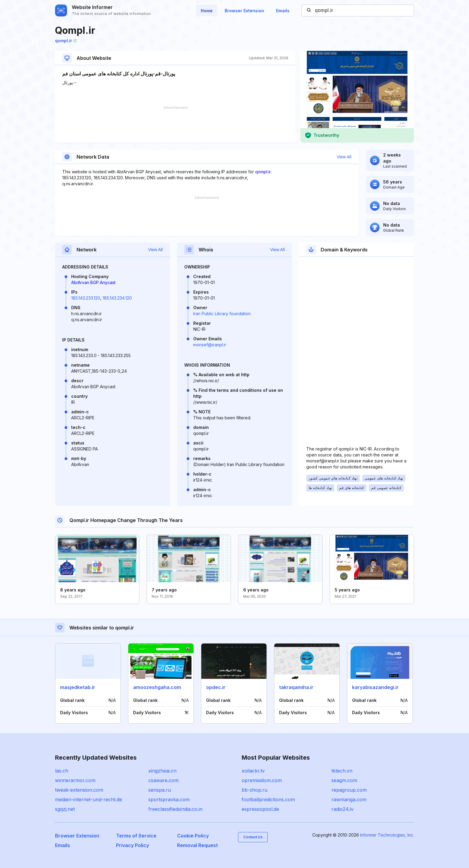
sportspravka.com (169, 799)
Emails (283, 11)
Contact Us (253, 837)
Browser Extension (244, 11)
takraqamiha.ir (296, 687)
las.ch (62, 771)
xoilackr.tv (253, 771)
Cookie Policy (193, 836)
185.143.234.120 (117, 298)
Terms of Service (136, 836)
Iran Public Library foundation (222, 314)
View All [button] (344, 157)
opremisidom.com (262, 780)
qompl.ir (66, 41)
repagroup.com (349, 790)
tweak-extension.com (79, 790)
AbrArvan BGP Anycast (93, 282)
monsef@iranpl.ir (210, 345)
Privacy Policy (133, 845)
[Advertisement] (175, 124)
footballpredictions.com (268, 799)
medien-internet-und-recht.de (89, 799)
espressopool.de (260, 809)
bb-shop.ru (255, 790)
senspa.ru (160, 790)
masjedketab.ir (78, 687)
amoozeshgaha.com (157, 687)
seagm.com (344, 780)
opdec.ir (216, 687)
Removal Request (197, 845)
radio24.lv (342, 809)
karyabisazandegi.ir (375, 687)
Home (207, 11)
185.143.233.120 (86, 298)
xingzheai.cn (162, 771)
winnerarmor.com (75, 780)
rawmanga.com (349, 799)
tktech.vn (342, 771)
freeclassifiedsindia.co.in (175, 809)
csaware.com (163, 780)
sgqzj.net (65, 809)
